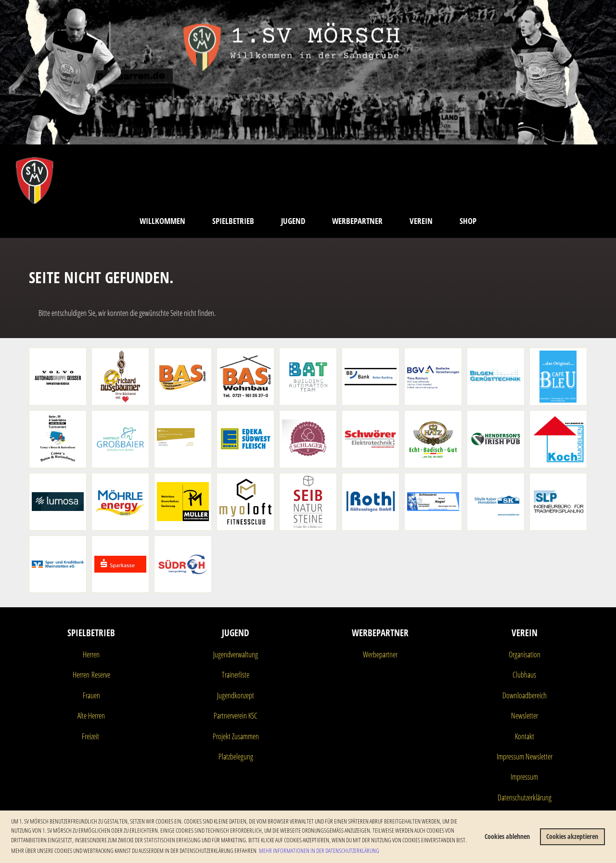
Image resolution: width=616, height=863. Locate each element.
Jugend (293, 221)
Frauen (91, 695)
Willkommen (162, 221)
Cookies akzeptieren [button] (572, 836)
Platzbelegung (236, 757)
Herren (91, 654)
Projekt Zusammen (236, 736)
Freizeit (90, 736)
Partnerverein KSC (236, 716)
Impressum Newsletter (525, 757)
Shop (468, 221)
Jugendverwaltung (236, 654)
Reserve (100, 675)
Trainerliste (236, 675)
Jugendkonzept (236, 695)
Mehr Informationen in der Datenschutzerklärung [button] (319, 850)
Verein (421, 221)
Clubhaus (524, 675)
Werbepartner (357, 221)
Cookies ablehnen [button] (507, 836)
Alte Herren (91, 716)
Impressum (524, 777)
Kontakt (525, 736)
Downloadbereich (525, 695)
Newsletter (525, 716)
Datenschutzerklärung (525, 798)
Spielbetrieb (233, 221)
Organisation (525, 654)
